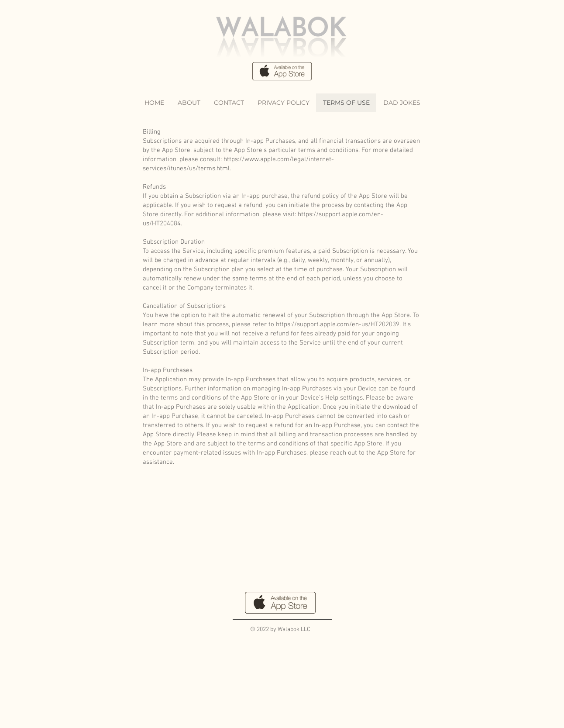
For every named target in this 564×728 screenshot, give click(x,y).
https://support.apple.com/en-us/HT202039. (338, 324)
